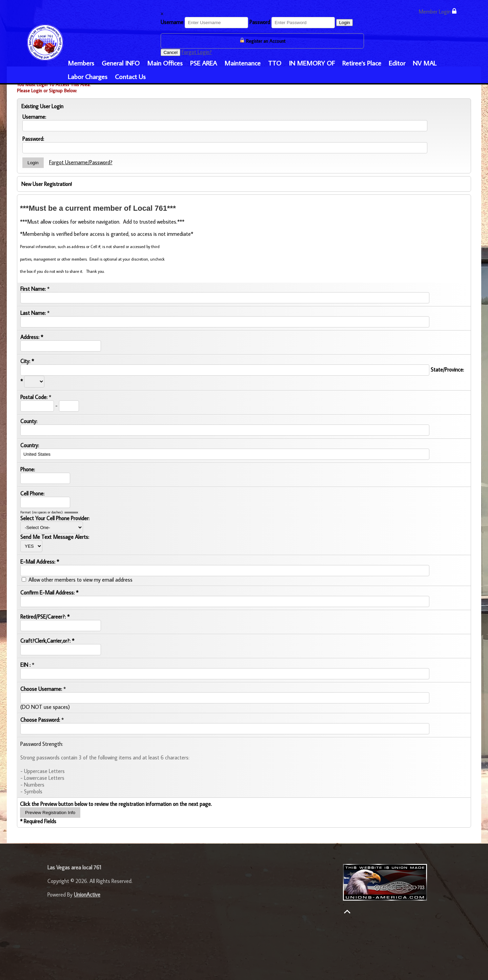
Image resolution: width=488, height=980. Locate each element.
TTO (275, 63)
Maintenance (242, 63)
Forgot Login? (197, 52)
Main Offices (165, 63)
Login (344, 23)
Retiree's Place (362, 63)
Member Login (438, 11)
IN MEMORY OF (312, 63)
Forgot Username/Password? (81, 162)
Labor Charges (88, 76)
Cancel (170, 52)
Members (81, 63)
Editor (397, 63)
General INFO (121, 63)
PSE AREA (204, 63)
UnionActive (87, 894)
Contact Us (130, 76)
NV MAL (425, 63)
